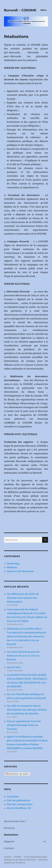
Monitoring (13, 564)
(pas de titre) (14, 667)
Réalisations (11, 835)
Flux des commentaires (20, 804)
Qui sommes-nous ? (15, 821)
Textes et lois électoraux (20, 571)
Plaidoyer (12, 567)
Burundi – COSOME (20, 10)
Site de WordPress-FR (19, 808)
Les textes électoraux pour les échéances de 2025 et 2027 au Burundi (23, 656)
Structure (9, 828)
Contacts (9, 848)
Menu (43, 10)
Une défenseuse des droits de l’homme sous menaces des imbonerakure (23, 598)
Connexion (13, 797)
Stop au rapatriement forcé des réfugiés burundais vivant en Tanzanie (24, 725)
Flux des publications (18, 800)
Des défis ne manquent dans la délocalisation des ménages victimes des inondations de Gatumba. (27, 710)
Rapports (9, 841)
